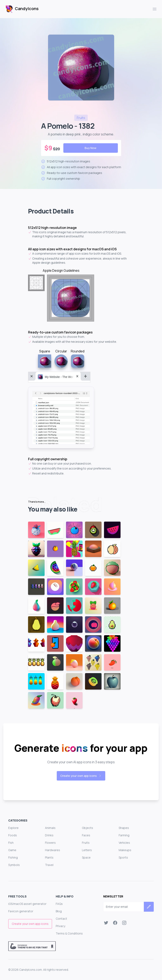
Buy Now (90, 148)
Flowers (50, 843)
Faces (86, 835)
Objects (88, 828)
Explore (13, 828)
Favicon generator (21, 911)
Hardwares (53, 850)
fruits (81, 118)
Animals (50, 828)
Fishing (13, 857)
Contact (61, 919)
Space (86, 857)
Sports (123, 857)
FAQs (59, 904)
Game (12, 850)
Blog (59, 911)
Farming (124, 835)
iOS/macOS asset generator (27, 904)
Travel (49, 865)
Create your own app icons (81, 776)
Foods (13, 835)
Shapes (124, 828)
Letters (87, 850)
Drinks (49, 835)
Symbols (14, 865)
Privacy (60, 926)
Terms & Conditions (69, 933)
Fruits (86, 843)
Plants (49, 857)
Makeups (125, 850)
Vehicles (124, 843)
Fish (11, 843)
